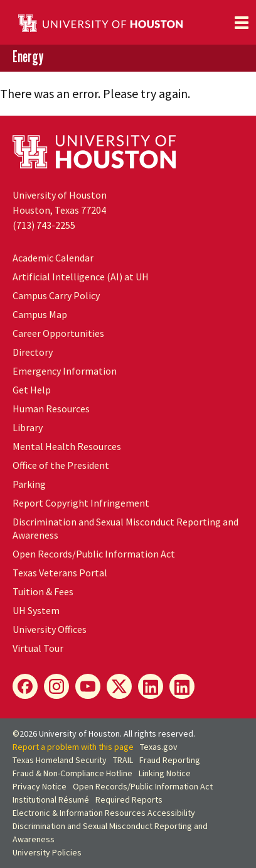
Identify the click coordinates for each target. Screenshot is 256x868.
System (36, 610)
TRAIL (123, 760)
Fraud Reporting (170, 760)
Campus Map (40, 314)
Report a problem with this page (73, 747)
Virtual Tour (38, 648)
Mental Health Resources (67, 446)
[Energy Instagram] (56, 686)
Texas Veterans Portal (60, 573)
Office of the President (61, 465)
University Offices (50, 629)
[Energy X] (119, 686)
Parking (29, 484)
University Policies (47, 852)
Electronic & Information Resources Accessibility (104, 813)
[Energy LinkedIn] (151, 686)
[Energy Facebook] (25, 686)
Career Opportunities (58, 333)
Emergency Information (65, 371)
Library (28, 427)
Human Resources (51, 409)
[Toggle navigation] (242, 23)
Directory (33, 352)
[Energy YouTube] (88, 686)
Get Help (32, 390)
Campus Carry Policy (56, 295)
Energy (28, 57)
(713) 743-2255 (44, 225)
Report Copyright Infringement (81, 503)
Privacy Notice (40, 786)
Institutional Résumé (51, 799)
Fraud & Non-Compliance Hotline (72, 773)
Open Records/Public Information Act (94, 554)
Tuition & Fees (43, 591)
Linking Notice (165, 773)
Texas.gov (159, 747)
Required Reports (129, 799)
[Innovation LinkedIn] (182, 686)
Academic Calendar (53, 258)
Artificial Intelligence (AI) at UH (81, 277)
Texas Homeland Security (60, 760)
